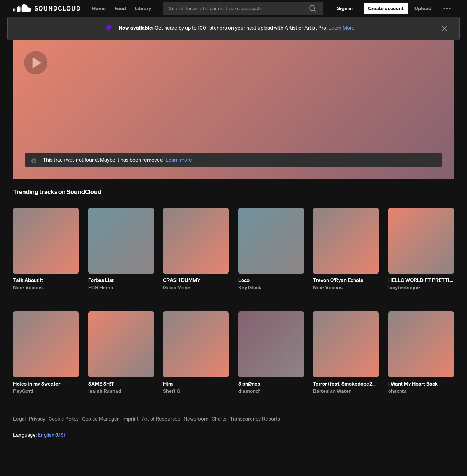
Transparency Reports (255, 419)
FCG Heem (101, 287)
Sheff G (172, 391)
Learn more (179, 160)
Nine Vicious (28, 287)
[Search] (243, 8)
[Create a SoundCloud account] (386, 8)
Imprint (130, 419)
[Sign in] (345, 8)
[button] (447, 8)
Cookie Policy (64, 419)
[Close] (444, 28)
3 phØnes (249, 384)
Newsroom (196, 419)
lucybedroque (404, 287)
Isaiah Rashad (105, 391)
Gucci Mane (177, 287)
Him (168, 384)
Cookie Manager (101, 419)
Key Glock (250, 287)
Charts (219, 419)
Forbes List (101, 280)
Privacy (37, 419)
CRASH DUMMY (182, 280)
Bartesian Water (332, 391)
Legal (19, 419)
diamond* (250, 391)
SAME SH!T (101, 384)
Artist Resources (161, 419)
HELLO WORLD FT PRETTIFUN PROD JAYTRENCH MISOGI (421, 280)
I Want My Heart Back (413, 384)
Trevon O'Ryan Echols (338, 280)
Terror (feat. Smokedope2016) (346, 384)
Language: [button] (39, 435)
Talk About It (28, 280)
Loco (244, 280)
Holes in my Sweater (37, 384)
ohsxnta (397, 391)
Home (99, 8)
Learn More (341, 28)
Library (143, 8)
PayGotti (23, 391)
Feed (120, 8)
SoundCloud (47, 8)
